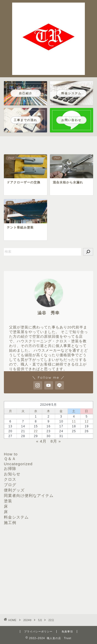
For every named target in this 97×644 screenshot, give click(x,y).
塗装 (8, 501)
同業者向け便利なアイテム (29, 495)
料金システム (16, 517)
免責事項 (67, 632)
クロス (10, 479)
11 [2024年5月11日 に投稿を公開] (74, 421)
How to (11, 454)
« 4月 (41, 441)
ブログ (10, 485)
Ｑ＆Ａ (10, 459)
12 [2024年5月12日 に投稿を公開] (87, 421)
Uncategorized (18, 464)
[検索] (88, 252)
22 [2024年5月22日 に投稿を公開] (36, 431)
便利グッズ (14, 490)
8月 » (56, 441)
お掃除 (10, 468)
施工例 (10, 523)
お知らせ (12, 474)
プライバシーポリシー (38, 632)
